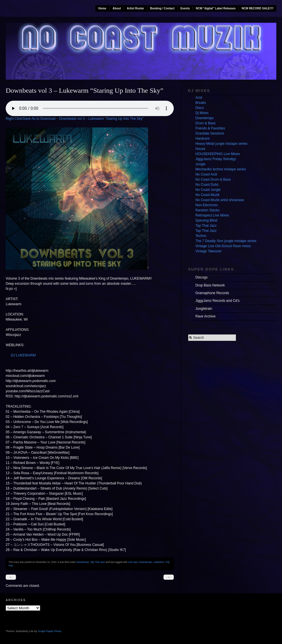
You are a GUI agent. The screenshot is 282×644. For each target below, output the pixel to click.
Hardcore (202, 139)
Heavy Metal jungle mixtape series (221, 144)
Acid (199, 98)
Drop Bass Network (210, 285)
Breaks (201, 103)
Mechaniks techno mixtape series (221, 169)
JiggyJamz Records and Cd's (217, 301)
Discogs (202, 277)
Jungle (200, 164)
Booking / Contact (162, 8)
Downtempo (83, 562)
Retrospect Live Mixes (212, 215)
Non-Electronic (207, 205)
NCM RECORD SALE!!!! (258, 8)
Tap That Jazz (98, 562)
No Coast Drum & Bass (213, 179)
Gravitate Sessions (210, 133)
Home (102, 8)
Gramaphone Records (212, 293)
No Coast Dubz (207, 185)
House (200, 149)
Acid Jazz (133, 562)
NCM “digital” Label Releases (216, 8)
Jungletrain (204, 309)
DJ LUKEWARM (23, 355)
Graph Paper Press (50, 631)
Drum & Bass (206, 123)
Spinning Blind (206, 220)
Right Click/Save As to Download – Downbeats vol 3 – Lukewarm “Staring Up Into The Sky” (75, 119)
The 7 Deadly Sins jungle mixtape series (226, 241)
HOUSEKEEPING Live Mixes (218, 154)
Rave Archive (206, 316)
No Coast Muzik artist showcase (220, 200)
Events (185, 8)
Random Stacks (208, 210)
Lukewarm (159, 562)
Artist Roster (135, 8)
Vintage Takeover (209, 251)
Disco (200, 108)
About (117, 8)
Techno (201, 236)
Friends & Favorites (210, 128)
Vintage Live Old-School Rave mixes (223, 246)
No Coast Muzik (208, 195)
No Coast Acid (206, 174)
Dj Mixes (202, 113)
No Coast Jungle (208, 190)
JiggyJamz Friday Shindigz (216, 159)
